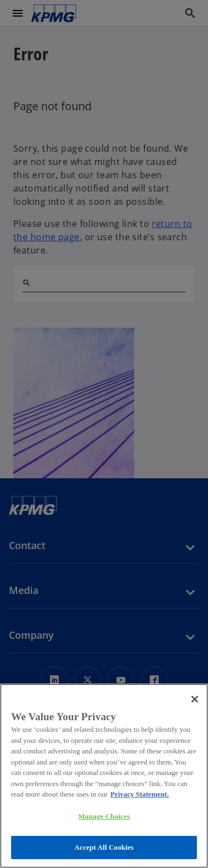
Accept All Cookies (104, 847)
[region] (104, 776)
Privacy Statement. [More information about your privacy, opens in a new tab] (139, 794)
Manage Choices (104, 816)
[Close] (195, 699)
